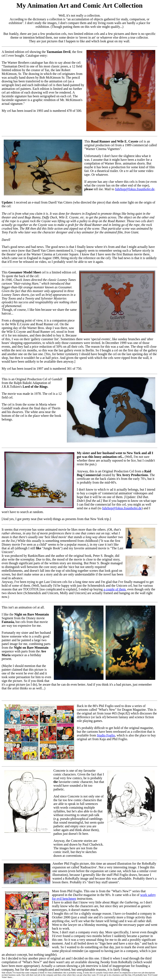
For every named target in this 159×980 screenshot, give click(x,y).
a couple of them (115, 589)
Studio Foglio (106, 735)
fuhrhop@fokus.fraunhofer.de (135, 189)
